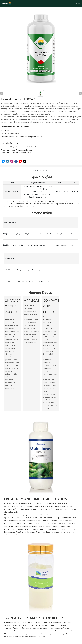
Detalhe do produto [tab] (41, 171)
